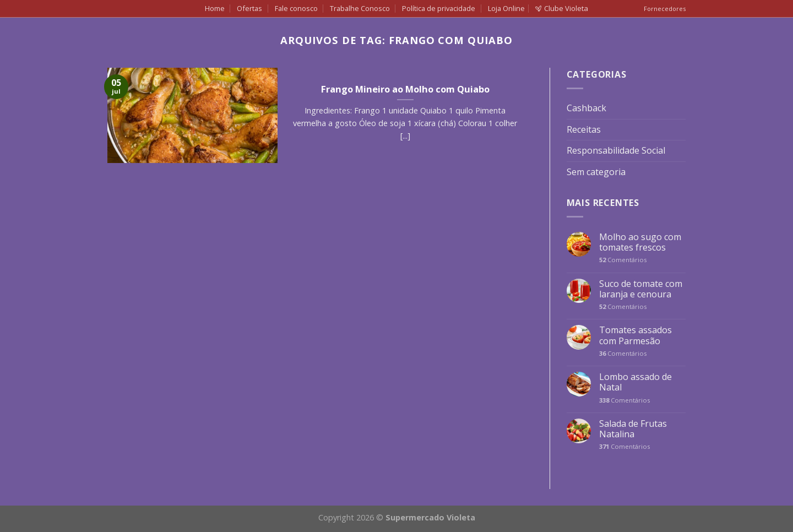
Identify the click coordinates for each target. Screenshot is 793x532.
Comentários (623, 260)
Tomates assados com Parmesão (636, 335)
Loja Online (506, 8)
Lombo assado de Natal (636, 382)
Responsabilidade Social (616, 150)
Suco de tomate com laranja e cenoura (641, 289)
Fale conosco (296, 8)
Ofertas (249, 8)
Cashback (586, 108)
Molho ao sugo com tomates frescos (640, 242)
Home (215, 8)
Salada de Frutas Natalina (633, 429)
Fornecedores (665, 9)
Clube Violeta (562, 8)
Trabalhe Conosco (360, 8)
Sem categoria (596, 172)
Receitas (584, 129)
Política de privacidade (439, 8)
